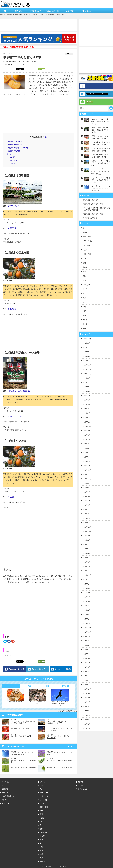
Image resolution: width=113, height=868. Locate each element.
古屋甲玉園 (12, 228)
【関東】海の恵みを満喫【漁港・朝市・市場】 (99, 137)
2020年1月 (86, 466)
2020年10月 (87, 426)
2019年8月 (86, 488)
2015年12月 (87, 680)
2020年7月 (86, 439)
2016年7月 (86, 650)
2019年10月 (87, 479)
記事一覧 (72, 746)
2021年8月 (86, 383)
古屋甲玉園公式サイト (16, 206)
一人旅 (85, 250)
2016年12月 (87, 628)
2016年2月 (86, 671)
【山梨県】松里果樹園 (14, 145)
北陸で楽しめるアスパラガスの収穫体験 (23, 768)
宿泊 (84, 280)
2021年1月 (86, 413)
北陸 (47, 686)
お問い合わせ (87, 11)
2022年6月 (86, 356)
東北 (84, 293)
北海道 (85, 267)
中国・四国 (87, 254)
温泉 (84, 315)
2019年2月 (86, 514)
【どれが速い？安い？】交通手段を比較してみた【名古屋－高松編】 (100, 172)
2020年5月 (86, 448)
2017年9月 (86, 588)
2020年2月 (86, 461)
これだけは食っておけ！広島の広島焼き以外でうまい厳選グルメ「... (23, 722)
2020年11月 (87, 422)
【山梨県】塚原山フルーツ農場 (17, 148)
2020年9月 (86, 431)
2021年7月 (86, 387)
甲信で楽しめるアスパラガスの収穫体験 (59, 768)
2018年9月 (86, 536)
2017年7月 (86, 597)
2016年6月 (86, 654)
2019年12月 (87, 470)
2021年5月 (86, 396)
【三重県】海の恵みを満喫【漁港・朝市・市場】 (100, 143)
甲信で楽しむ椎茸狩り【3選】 (38, 697)
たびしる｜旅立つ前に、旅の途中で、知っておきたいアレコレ (19, 15)
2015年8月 (86, 698)
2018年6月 (86, 549)
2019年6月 (86, 496)
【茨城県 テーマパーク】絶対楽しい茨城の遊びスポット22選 (100, 130)
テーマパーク (87, 237)
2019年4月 (86, 505)
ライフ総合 (87, 245)
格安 (84, 302)
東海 (84, 298)
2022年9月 (86, 343)
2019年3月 (86, 509)
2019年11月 (87, 474)
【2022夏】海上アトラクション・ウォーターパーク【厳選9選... (23, 754)
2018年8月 (86, 540)
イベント (86, 228)
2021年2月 (86, 409)
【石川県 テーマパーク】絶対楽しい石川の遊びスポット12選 (100, 180)
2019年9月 (86, 483)
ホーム (5, 11)
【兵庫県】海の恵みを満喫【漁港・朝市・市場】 (100, 156)
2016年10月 (87, 636)
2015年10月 (87, 689)
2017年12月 (87, 575)
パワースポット (88, 241)
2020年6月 (86, 444)
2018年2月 (86, 566)
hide (45, 137)
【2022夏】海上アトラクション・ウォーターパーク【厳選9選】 (100, 188)
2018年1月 (86, 571)
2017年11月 (87, 580)
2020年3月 (86, 457)
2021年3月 (86, 404)
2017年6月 (86, 601)
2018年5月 (86, 553)
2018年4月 (86, 558)
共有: (13, 157)
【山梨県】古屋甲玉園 (14, 142)
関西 (84, 329)
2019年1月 (86, 518)
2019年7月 (86, 492)
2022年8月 (86, 348)
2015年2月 (86, 724)
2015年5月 (86, 711)
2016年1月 (86, 676)
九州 (84, 258)
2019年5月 (86, 501)
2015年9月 (86, 693)
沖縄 (84, 311)
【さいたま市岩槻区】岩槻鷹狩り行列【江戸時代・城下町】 (60, 698)
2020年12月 (87, 418)
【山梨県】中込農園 (13, 151)
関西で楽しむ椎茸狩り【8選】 (93, 214)
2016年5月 (86, 658)
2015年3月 (86, 720)
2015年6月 (86, 706)
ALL (11, 686)
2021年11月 (87, 369)
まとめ (8, 154)
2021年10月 (87, 374)
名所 (84, 276)
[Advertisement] (39, 25)
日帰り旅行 (87, 285)
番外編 (85, 320)
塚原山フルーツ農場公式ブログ (19, 391)
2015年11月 (87, 685)
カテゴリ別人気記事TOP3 (67, 711)
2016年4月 (86, 663)
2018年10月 (87, 531)
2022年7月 (86, 352)
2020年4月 (86, 453)
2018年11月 (87, 527)
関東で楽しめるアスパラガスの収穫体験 (59, 760)
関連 (13, 163)
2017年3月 (86, 615)
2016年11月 (87, 632)
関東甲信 (12, 61)
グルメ (42, 15)
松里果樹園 (12, 309)
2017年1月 (86, 623)
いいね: (14, 160)
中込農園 (11, 497)
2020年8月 (86, 435)
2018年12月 (87, 523)
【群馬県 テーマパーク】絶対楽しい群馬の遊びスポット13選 (100, 121)
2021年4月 (86, 400)
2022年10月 (87, 339)
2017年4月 (86, 610)
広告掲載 (70, 11)
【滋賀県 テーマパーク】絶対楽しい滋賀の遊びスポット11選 (100, 163)
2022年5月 (86, 361)
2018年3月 (86, 562)
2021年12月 (87, 365)
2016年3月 (86, 667)
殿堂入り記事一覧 (52, 11)
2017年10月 (87, 584)
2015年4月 (86, 715)
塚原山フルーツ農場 (15, 416)
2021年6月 (86, 391)
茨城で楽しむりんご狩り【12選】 (21, 736)
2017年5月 (86, 606)
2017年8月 (86, 593)
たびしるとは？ (35, 11)
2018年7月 (86, 545)
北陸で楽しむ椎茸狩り (15, 696)
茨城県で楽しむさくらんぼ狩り (20, 729)
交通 (29, 686)
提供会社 (18, 11)
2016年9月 (86, 641)
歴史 (84, 307)
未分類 (85, 289)
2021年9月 (86, 378)
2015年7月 (86, 702)
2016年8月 (86, 645)
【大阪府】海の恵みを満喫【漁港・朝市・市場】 (100, 150)
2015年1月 (86, 728)
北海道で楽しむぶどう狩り (92, 218)
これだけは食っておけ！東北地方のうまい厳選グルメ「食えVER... (59, 722)
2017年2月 (86, 619)
